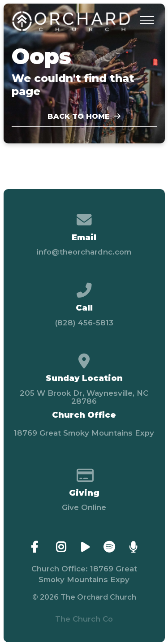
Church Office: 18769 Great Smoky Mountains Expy (84, 574)
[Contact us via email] (84, 216)
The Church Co (84, 619)
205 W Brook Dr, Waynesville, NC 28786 (84, 397)
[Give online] (84, 472)
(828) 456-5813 (84, 323)
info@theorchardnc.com (84, 252)
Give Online (84, 507)
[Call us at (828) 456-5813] (84, 287)
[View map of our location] (84, 358)
